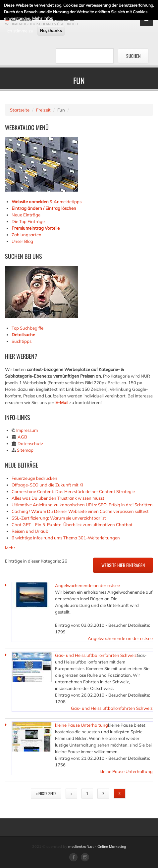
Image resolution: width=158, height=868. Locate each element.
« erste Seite (46, 793)
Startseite (20, 110)
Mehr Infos (42, 18)
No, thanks (51, 30)
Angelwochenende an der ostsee (87, 585)
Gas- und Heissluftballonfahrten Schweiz (96, 655)
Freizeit (43, 110)
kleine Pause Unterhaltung (81, 725)
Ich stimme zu (20, 30)
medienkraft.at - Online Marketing (97, 846)
